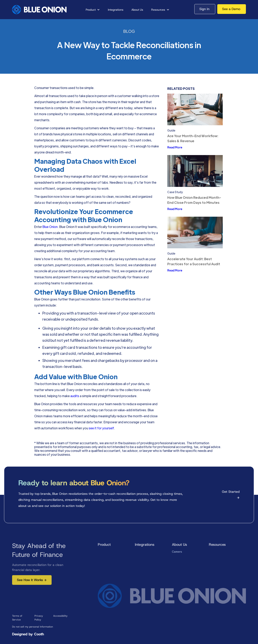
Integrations (116, 10)
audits (75, 396)
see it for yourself (101, 428)
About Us (137, 10)
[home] (39, 9)
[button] (93, 10)
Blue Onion (50, 227)
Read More (175, 147)
